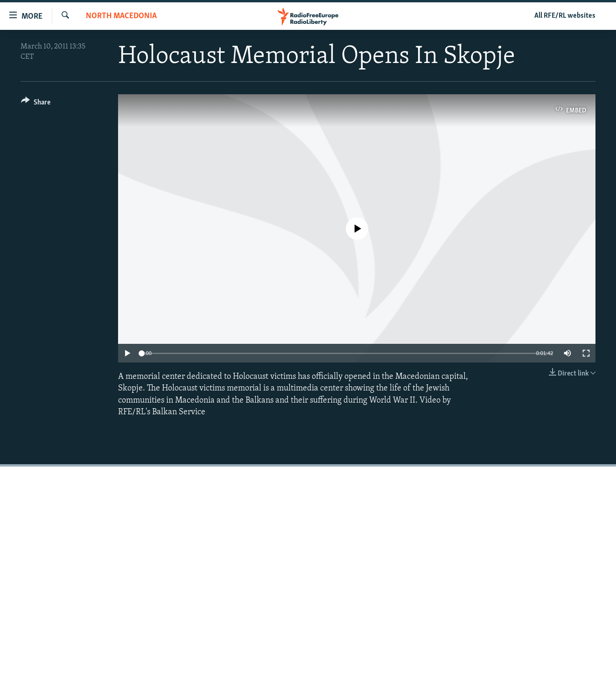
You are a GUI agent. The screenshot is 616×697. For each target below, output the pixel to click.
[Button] (36, 104)
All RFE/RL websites (565, 16)
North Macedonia (121, 16)
